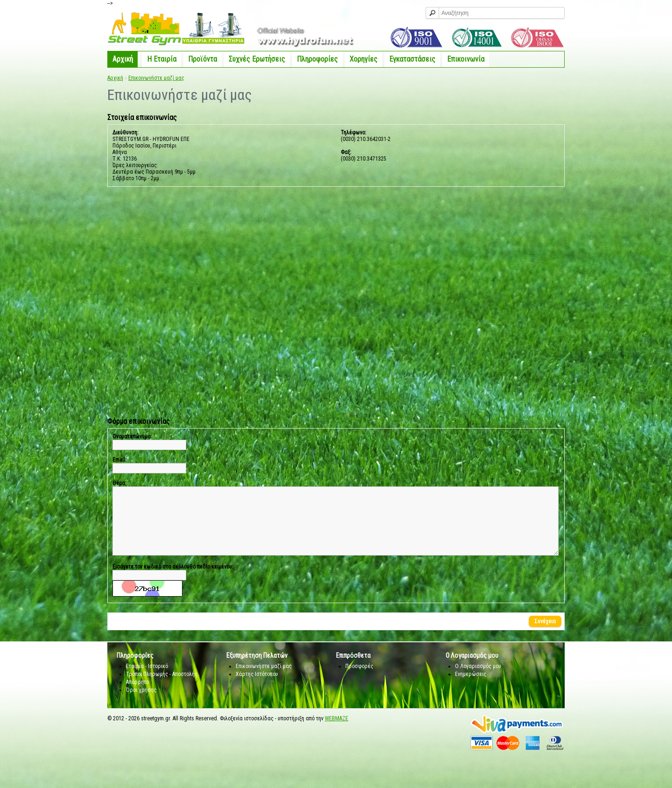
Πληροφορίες (317, 59)
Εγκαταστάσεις (412, 59)
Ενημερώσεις (471, 688)
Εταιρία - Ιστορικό (147, 680)
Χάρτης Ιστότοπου (257, 688)
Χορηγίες (364, 59)
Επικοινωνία (466, 59)
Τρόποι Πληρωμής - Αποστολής (162, 688)
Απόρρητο (137, 696)
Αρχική (123, 59)
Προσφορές (359, 680)
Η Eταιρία (162, 59)
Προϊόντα (203, 59)
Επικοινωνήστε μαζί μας (156, 78)
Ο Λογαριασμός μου (478, 680)
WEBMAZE (336, 732)
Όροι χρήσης (141, 704)
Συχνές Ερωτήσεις (257, 59)
